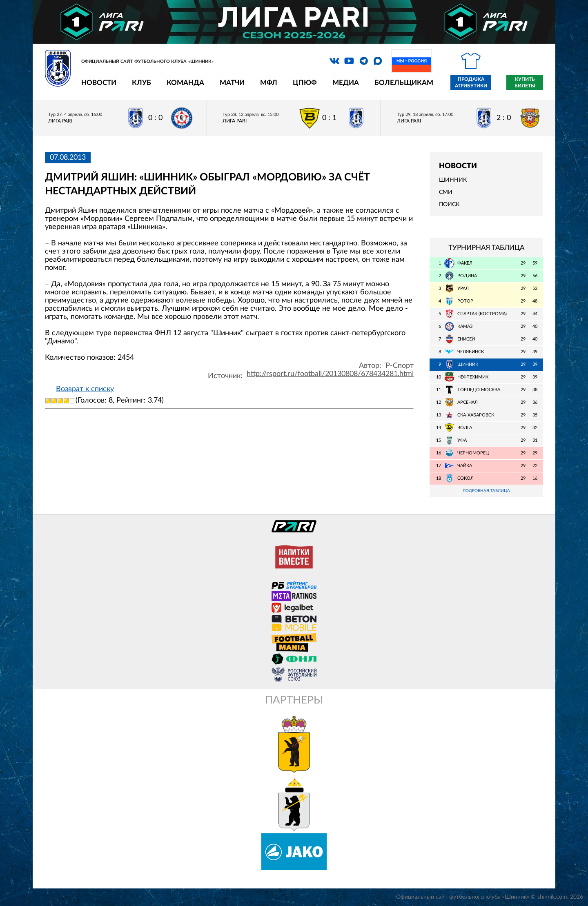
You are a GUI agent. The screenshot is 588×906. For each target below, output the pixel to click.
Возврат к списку (85, 389)
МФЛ (269, 83)
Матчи (232, 83)
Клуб (141, 83)
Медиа (346, 83)
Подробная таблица (486, 491)
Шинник (453, 180)
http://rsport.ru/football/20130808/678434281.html (330, 374)
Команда (185, 83)
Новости (99, 83)
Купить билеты (525, 82)
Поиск (449, 205)
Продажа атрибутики (471, 82)
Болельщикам (404, 83)
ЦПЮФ (305, 83)
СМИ (446, 192)
